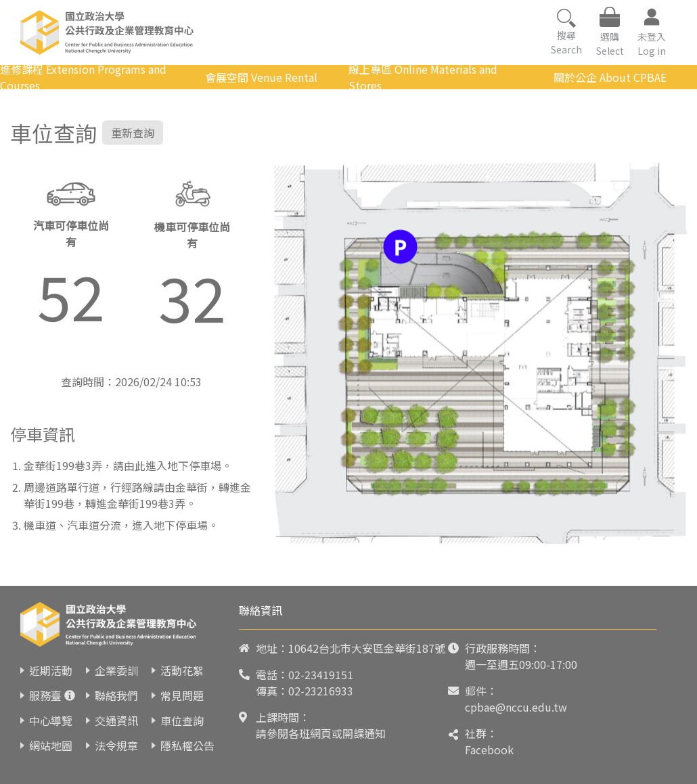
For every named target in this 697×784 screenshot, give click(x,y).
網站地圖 (51, 745)
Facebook (489, 750)
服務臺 (45, 695)
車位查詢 (182, 720)
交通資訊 (116, 720)
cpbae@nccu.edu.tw (516, 707)
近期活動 (51, 670)
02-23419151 (321, 674)
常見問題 (182, 695)
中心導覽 (51, 720)
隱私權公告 (187, 745)
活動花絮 (182, 670)
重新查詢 (133, 133)
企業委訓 (116, 670)
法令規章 (116, 745)
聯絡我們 (116, 695)
